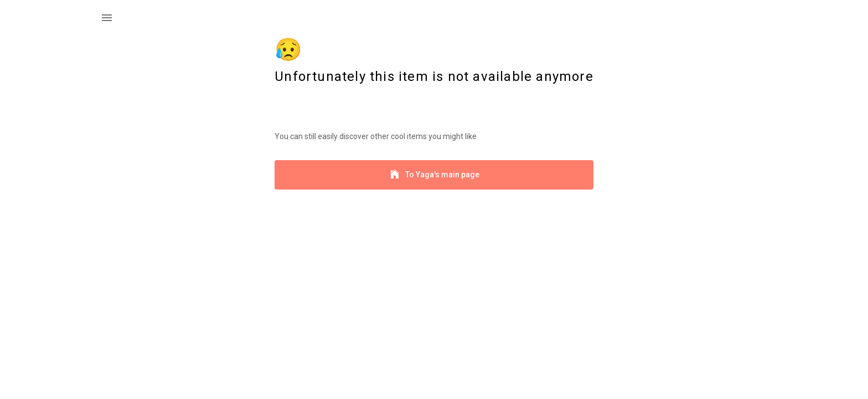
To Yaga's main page (434, 175)
